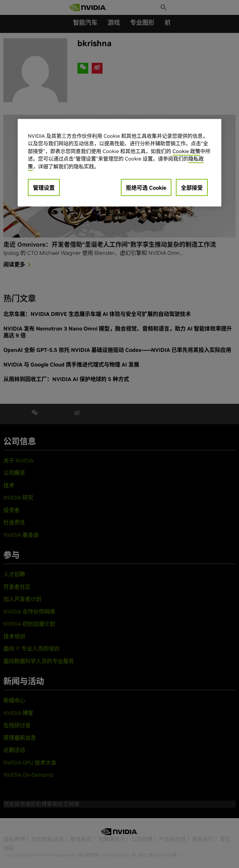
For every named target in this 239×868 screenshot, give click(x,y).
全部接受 (192, 188)
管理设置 (44, 188)
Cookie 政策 (186, 151)
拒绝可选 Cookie (146, 188)
